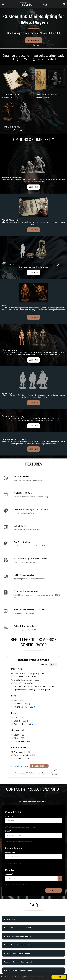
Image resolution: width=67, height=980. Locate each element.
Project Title (10, 864)
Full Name (9, 828)
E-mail (8, 843)
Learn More (34, 199)
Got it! (59, 976)
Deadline (9, 886)
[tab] (33, 931)
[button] (3, 4)
